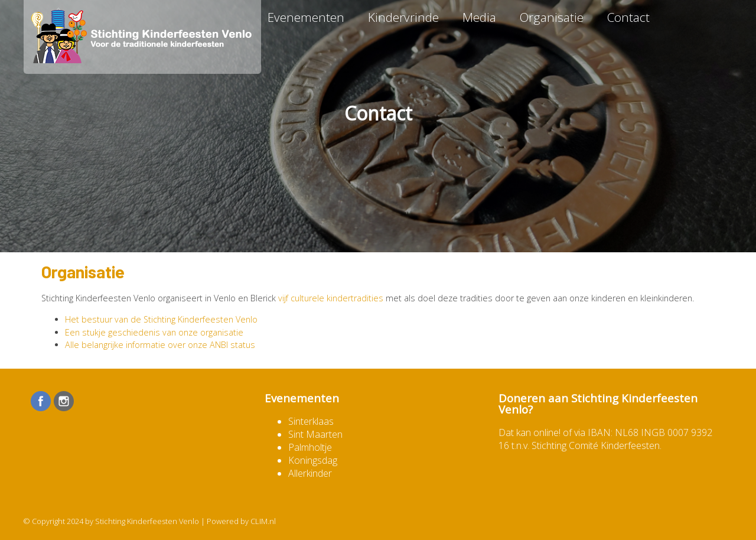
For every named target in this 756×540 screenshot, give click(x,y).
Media (479, 17)
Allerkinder (310, 473)
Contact (628, 17)
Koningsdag (313, 460)
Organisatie (552, 17)
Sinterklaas (311, 421)
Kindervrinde (403, 17)
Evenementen (306, 17)
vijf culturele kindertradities (331, 298)
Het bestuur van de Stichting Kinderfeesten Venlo (161, 319)
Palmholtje (310, 447)
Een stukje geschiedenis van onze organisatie (154, 332)
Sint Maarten (315, 434)
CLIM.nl (263, 521)
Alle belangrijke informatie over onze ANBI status (160, 345)
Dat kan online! (529, 432)
